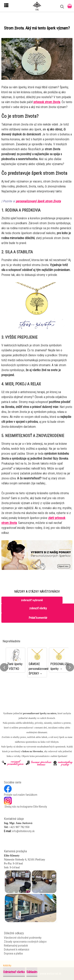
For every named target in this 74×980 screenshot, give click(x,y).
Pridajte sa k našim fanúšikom (21, 795)
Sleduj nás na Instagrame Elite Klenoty (25, 807)
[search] (61, 8)
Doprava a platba (13, 953)
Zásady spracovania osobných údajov (25, 942)
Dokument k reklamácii (17, 950)
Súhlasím (32, 972)
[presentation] (4, 667)
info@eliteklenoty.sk (23, 831)
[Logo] (37, 6)
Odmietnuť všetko (14, 972)
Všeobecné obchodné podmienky (23, 938)
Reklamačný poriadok (16, 946)
